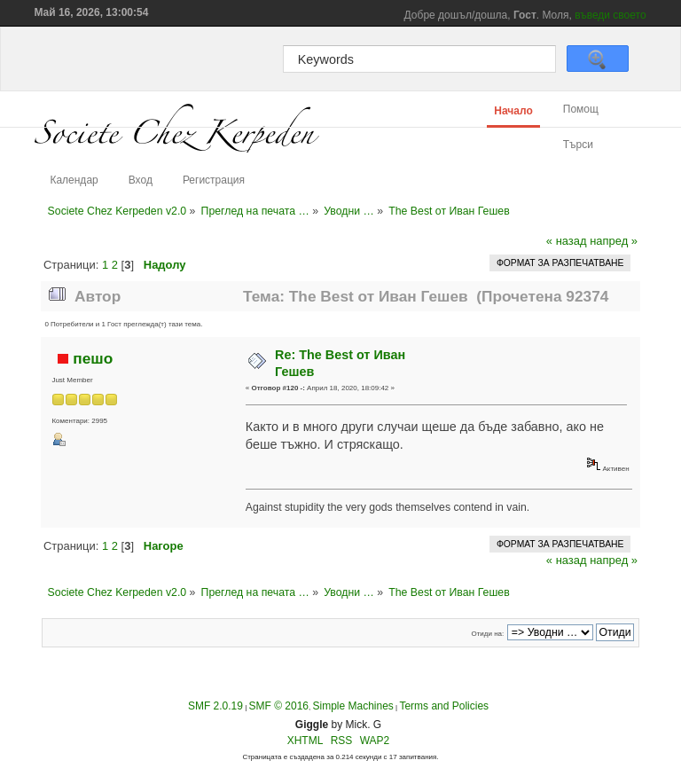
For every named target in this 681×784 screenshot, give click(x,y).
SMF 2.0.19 (215, 706)
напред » (614, 241)
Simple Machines (352, 706)
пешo (93, 358)
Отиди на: (487, 634)
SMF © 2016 (278, 706)
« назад (567, 241)
